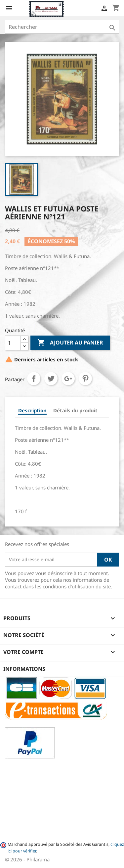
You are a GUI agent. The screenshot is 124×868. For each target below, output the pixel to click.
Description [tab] (32, 410)
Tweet (51, 379)
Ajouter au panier (70, 343)
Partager (34, 379)
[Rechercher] (62, 27)
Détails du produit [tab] (75, 410)
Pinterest (85, 379)
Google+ (68, 379)
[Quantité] (13, 343)
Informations (24, 669)
